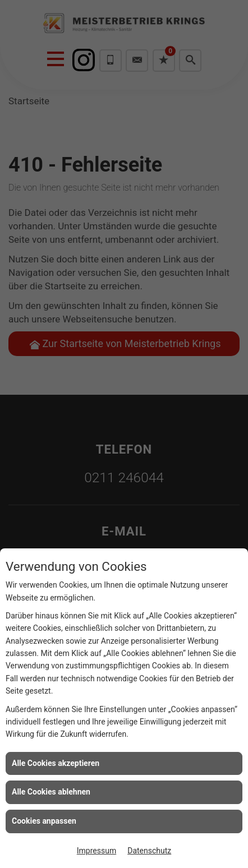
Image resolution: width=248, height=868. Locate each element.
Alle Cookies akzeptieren (56, 763)
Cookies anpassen (44, 821)
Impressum (97, 851)
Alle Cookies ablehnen (51, 792)
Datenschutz (149, 851)
